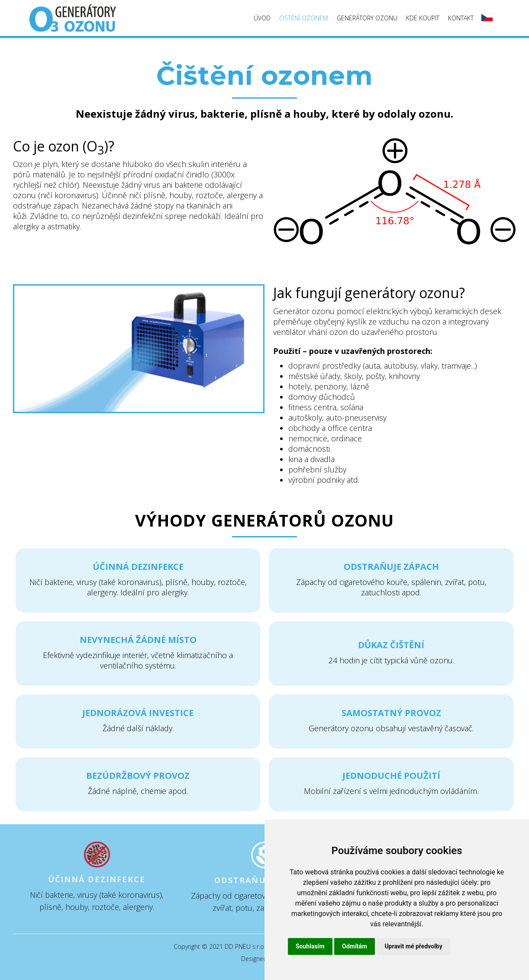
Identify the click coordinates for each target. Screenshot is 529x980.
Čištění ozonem (304, 18)
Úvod (262, 18)
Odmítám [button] (355, 946)
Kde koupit (423, 18)
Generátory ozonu (367, 18)
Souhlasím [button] (310, 946)
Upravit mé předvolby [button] (413, 946)
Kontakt (461, 18)
